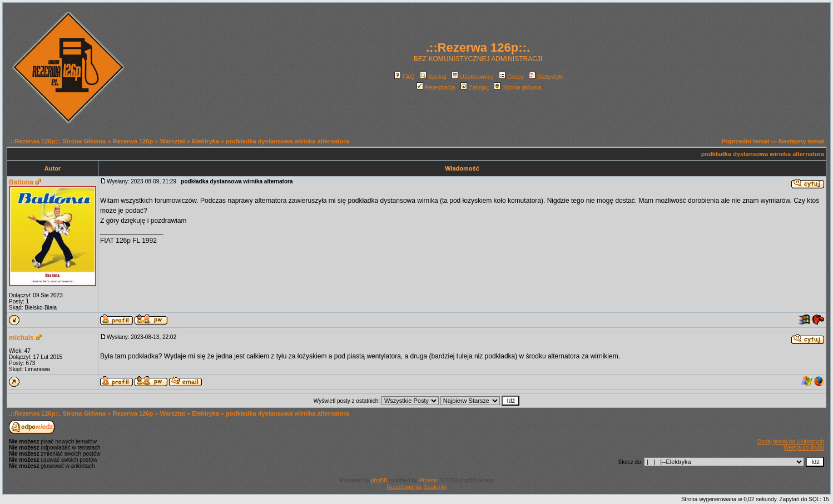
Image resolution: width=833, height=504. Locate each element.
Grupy (511, 77)
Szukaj (433, 77)
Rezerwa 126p (133, 141)
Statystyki (546, 77)
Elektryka (205, 141)
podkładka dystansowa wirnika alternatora (287, 141)
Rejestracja (436, 87)
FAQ (405, 77)
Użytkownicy (473, 77)
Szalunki (435, 487)
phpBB (379, 480)
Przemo (429, 480)
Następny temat (801, 141)
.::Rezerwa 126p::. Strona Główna (57, 141)
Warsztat (172, 141)
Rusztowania (404, 487)
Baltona (21, 182)
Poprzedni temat (746, 141)
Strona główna (517, 87)
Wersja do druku (804, 448)
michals (21, 338)
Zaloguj (475, 87)
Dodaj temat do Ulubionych (791, 441)
